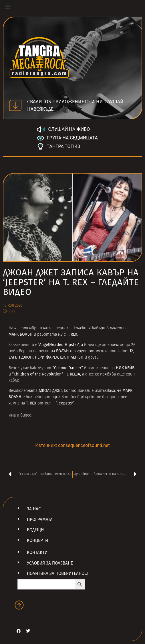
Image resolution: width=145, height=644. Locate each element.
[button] (8, 6)
